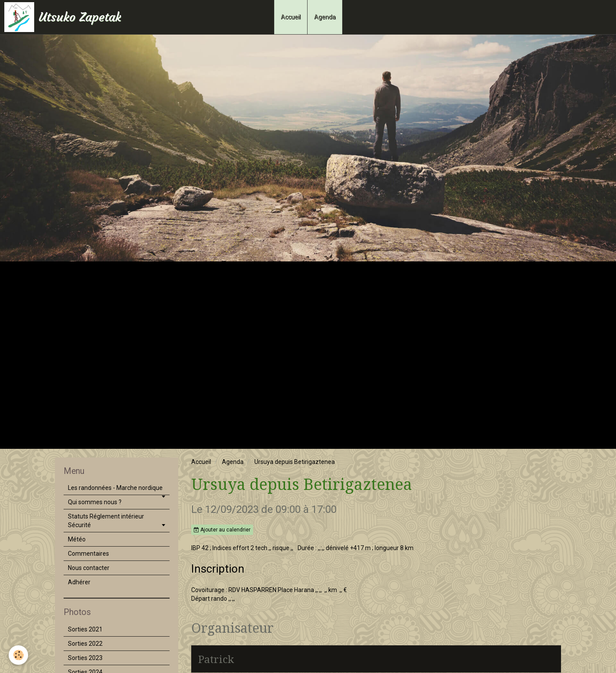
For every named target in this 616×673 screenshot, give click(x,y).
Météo (77, 539)
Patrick (216, 659)
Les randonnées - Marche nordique (115, 488)
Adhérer (79, 582)
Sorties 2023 (85, 658)
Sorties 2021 (85, 629)
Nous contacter (89, 568)
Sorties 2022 (85, 644)
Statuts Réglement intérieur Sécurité (106, 521)
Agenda (325, 17)
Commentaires (88, 554)
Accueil (291, 17)
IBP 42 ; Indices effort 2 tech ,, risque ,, (242, 548)
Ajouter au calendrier (222, 530)
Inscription (218, 569)
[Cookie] (18, 655)
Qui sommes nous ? (95, 502)
